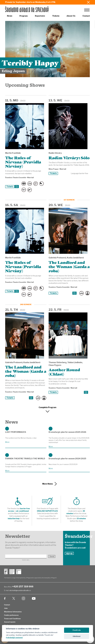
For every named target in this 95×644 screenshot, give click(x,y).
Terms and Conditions (12, 619)
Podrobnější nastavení (14, 637)
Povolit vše (77, 630)
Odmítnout (77, 636)
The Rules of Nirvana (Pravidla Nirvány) (23, 162)
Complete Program (47, 407)
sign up (69, 553)
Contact (86, 16)
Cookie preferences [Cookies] (11, 615)
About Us (71, 16)
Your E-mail (26, 560)
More (7, 442)
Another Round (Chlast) (64, 372)
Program (24, 16)
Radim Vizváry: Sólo (69, 158)
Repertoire (40, 16)
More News (48, 484)
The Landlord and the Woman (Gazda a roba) (69, 266)
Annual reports (10, 622)
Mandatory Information (13, 612)
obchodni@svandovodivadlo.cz (20, 590)
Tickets (56, 16)
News (10, 16)
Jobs (6, 608)
